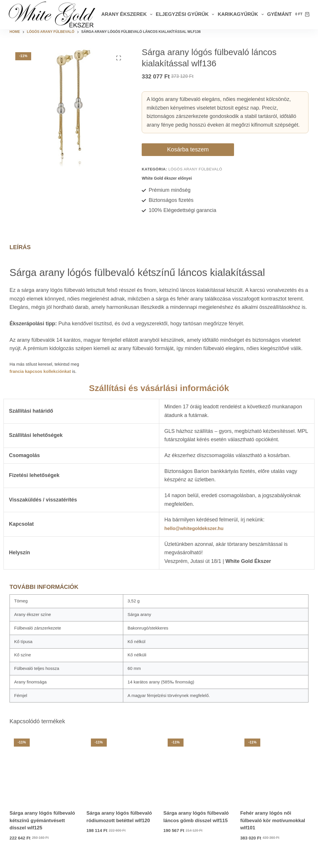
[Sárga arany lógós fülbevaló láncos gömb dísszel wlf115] (197, 777)
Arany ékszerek (128, 14)
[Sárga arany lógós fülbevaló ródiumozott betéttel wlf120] (121, 777)
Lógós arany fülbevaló (195, 178)
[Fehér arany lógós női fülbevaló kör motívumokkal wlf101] (274, 777)
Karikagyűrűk (241, 14)
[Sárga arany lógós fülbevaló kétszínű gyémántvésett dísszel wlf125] (44, 777)
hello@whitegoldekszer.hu (197, 538)
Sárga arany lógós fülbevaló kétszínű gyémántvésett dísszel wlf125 (42, 830)
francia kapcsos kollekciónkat (40, 381)
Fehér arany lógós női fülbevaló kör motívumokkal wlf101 (273, 830)
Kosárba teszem (167, 154)
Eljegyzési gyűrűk (186, 14)
